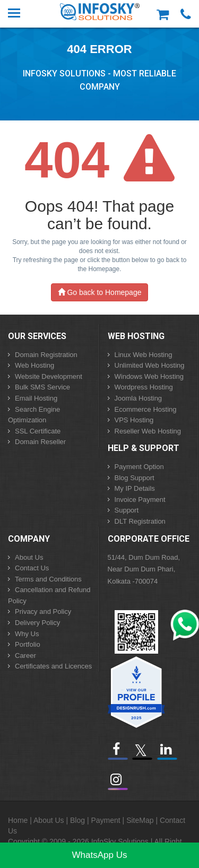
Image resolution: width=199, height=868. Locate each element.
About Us (29, 557)
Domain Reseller (40, 442)
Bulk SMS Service (42, 387)
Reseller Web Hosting (148, 431)
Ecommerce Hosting (146, 409)
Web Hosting (34, 365)
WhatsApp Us (100, 855)
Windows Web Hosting (149, 376)
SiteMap (140, 820)
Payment (105, 820)
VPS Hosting (134, 420)
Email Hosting (36, 398)
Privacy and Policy (43, 611)
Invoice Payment (140, 500)
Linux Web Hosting (144, 355)
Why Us (27, 634)
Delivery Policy (37, 623)
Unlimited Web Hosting (150, 365)
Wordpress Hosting (144, 387)
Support (127, 510)
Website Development (49, 376)
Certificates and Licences (53, 666)
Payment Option (139, 467)
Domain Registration (46, 355)
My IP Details (135, 488)
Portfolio (28, 644)
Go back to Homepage (100, 292)
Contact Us (32, 568)
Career (25, 656)
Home (18, 820)
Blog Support (135, 478)
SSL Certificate (38, 431)
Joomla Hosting (139, 398)
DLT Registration (140, 521)
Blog (77, 820)
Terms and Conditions (48, 579)
